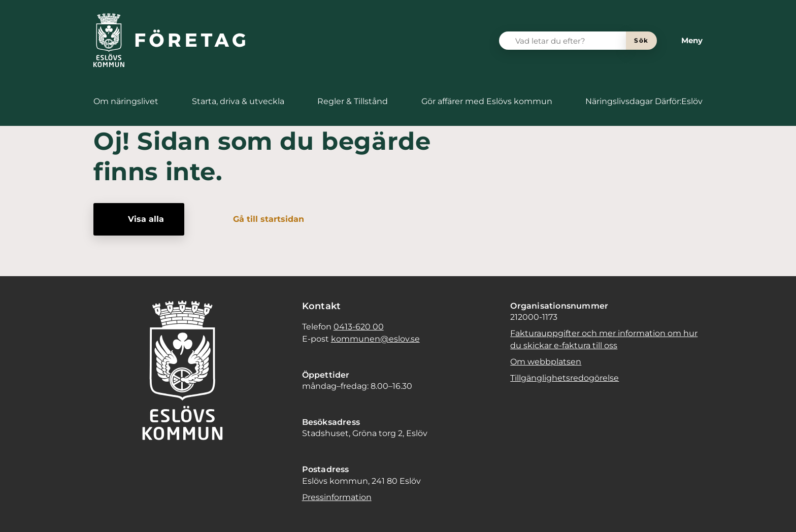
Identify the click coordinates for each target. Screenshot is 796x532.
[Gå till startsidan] (261, 219)
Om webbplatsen (546, 362)
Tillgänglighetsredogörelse (565, 378)
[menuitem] (126, 102)
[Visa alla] (139, 219)
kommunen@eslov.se (375, 339)
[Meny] (684, 41)
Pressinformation (337, 497)
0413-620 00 (359, 327)
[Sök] (641, 41)
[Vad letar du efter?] (569, 41)
